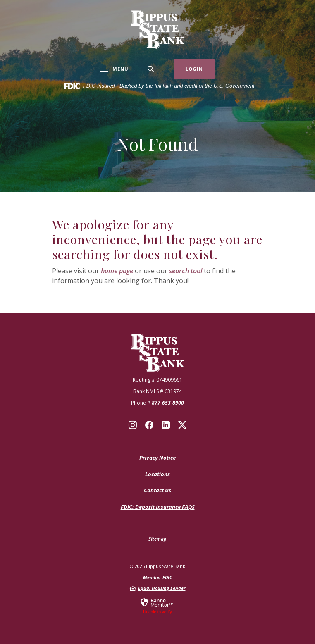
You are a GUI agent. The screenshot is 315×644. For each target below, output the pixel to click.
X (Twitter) (182, 425)
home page (117, 271)
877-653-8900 (168, 403)
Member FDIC (158, 577)
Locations (157, 474)
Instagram (133, 425)
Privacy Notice (157, 458)
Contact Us (157, 490)
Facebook (149, 425)
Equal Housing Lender (162, 588)
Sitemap (157, 539)
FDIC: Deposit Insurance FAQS (158, 507)
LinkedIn (166, 425)
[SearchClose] (151, 69)
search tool (186, 271)
